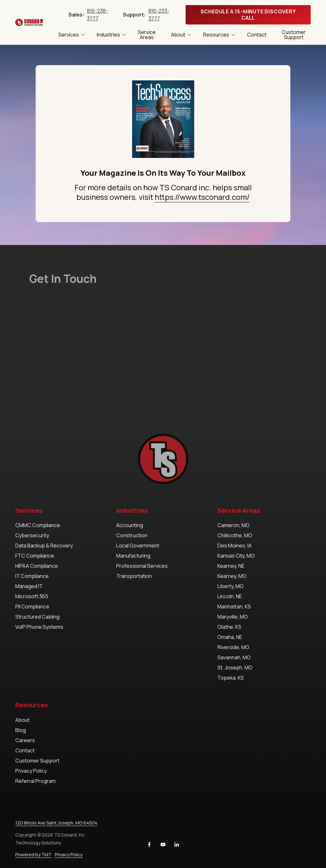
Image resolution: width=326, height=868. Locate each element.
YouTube (163, 844)
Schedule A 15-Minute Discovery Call (248, 15)
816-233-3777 (159, 15)
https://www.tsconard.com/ (202, 197)
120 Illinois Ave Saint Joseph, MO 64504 (56, 823)
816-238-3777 (97, 15)
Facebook (149, 844)
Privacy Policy (69, 854)
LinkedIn (177, 844)
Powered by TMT (33, 854)
